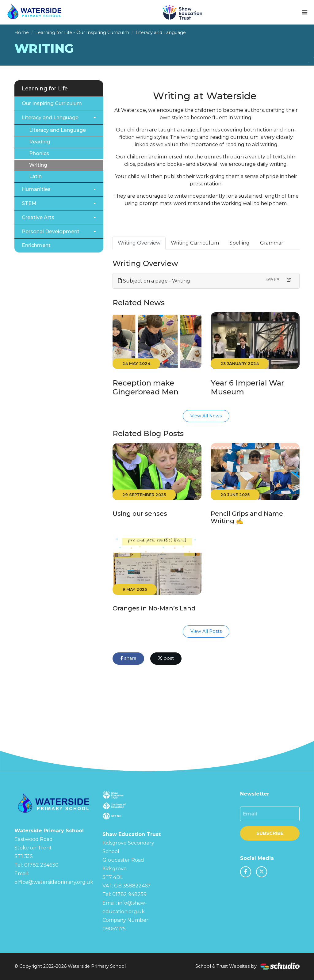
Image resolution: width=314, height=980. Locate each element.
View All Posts (206, 631)
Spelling (239, 243)
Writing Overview (139, 243)
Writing (38, 165)
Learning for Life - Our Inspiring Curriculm (82, 32)
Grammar (272, 243)
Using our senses (140, 514)
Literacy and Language (161, 32)
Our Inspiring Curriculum (52, 103)
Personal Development (51, 232)
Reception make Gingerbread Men (146, 387)
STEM (29, 203)
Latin (35, 176)
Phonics (39, 153)
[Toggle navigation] (305, 12)
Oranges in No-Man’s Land (154, 608)
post (166, 658)
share (128, 658)
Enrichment (36, 245)
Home (22, 32)
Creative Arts (38, 217)
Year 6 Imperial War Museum (247, 387)
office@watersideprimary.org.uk (54, 882)
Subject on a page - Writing (154, 281)
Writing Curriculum (195, 243)
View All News (206, 416)
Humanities (36, 189)
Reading (40, 142)
